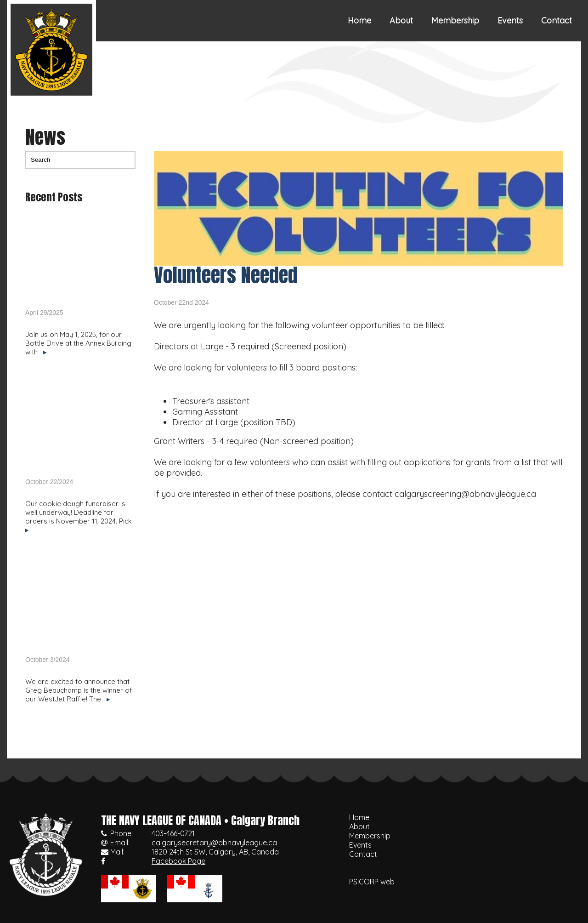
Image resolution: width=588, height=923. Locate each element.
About (401, 20)
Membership (455, 20)
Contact (557, 20)
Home (359, 20)
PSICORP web (372, 882)
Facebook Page (178, 861)
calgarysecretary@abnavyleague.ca (214, 843)
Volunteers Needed (226, 275)
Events (510, 20)
